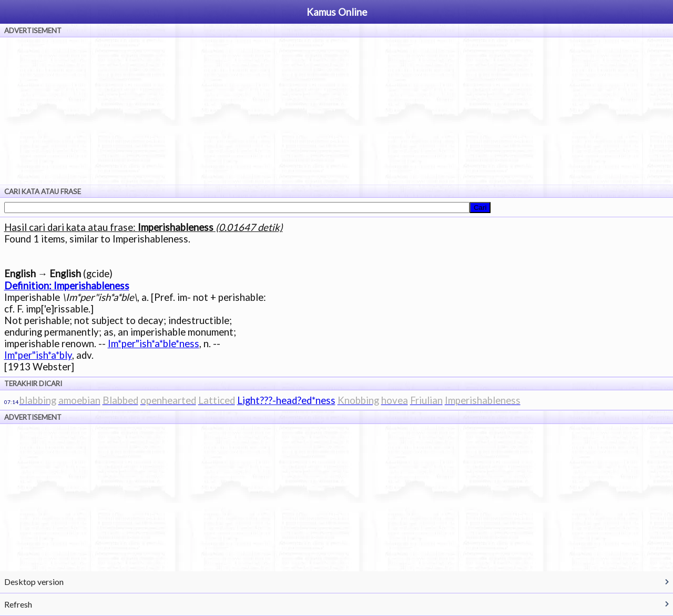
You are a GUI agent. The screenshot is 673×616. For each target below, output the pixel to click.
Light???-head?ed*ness (286, 400)
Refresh (18, 604)
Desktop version (34, 582)
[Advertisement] (336, 111)
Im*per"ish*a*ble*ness (154, 344)
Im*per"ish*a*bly (38, 355)
